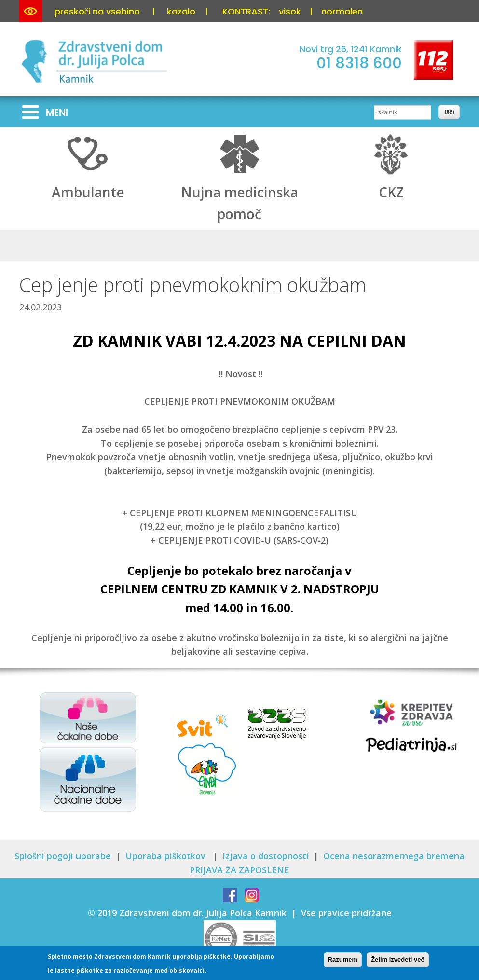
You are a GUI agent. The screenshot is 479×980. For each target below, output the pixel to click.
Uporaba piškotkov (167, 856)
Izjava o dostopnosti (266, 856)
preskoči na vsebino (97, 11)
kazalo (181, 11)
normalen (342, 11)
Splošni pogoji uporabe (63, 856)
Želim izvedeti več (398, 962)
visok (290, 11)
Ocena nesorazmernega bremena (394, 856)
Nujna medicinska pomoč (239, 193)
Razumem (343, 962)
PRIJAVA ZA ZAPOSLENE (239, 870)
